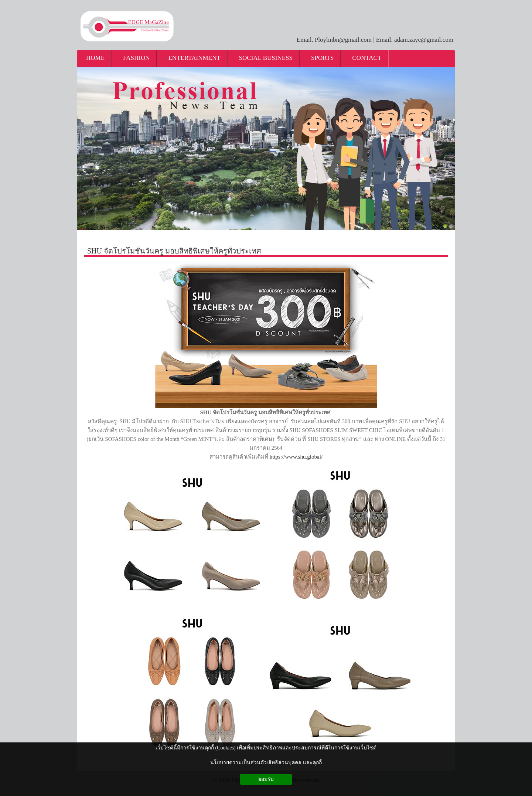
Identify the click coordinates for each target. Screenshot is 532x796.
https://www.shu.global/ (296, 457)
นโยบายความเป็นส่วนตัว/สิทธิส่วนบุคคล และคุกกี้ (266, 763)
